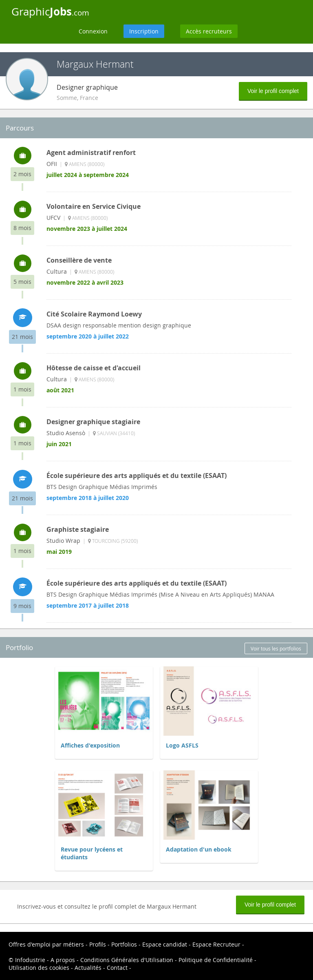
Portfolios (124, 944)
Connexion (93, 31)
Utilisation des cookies (39, 968)
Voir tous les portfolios (276, 648)
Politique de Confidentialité (216, 960)
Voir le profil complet (273, 91)
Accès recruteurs (209, 31)
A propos (63, 960)
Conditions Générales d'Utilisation (127, 960)
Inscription (144, 31)
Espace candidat (165, 944)
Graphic (50, 11)
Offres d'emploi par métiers (46, 944)
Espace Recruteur (216, 944)
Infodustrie (30, 960)
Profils (98, 944)
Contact (117, 968)
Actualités (88, 968)
